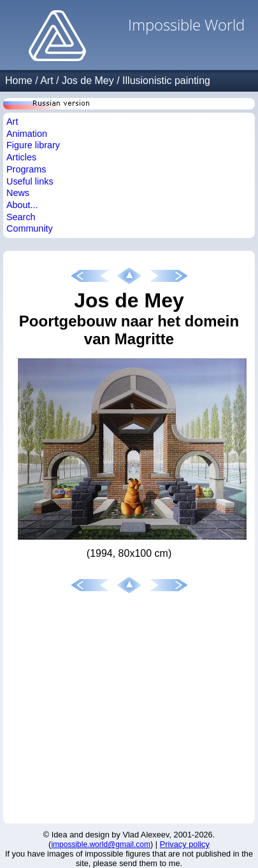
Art (47, 80)
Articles (21, 157)
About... (22, 205)
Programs (26, 169)
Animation (27, 134)
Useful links (30, 181)
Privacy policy (185, 844)
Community (30, 228)
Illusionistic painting (166, 80)
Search (21, 217)
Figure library (33, 145)
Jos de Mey (88, 80)
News (18, 193)
